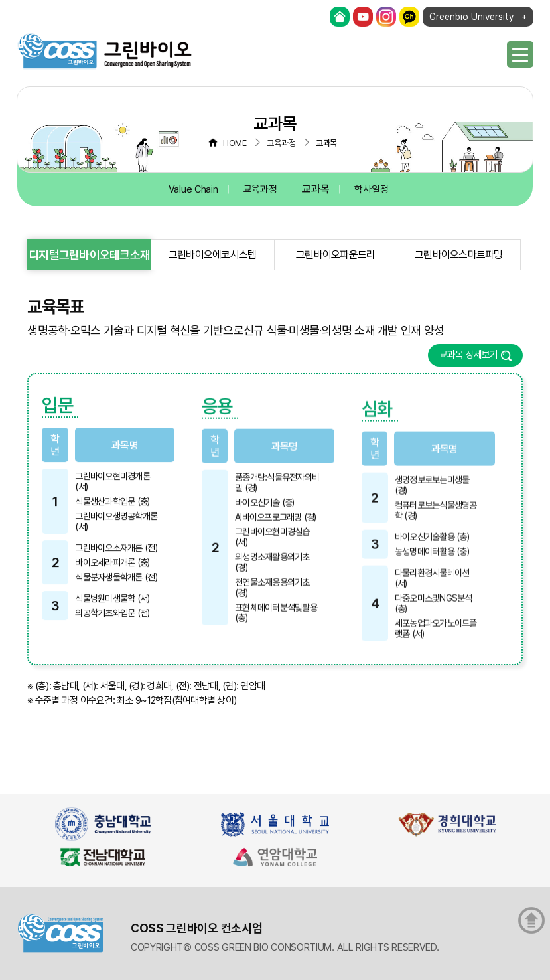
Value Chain (193, 189)
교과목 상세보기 (469, 355)
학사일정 (371, 189)
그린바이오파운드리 (335, 255)
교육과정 (260, 189)
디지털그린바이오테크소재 (89, 255)
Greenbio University (471, 17)
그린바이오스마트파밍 (459, 255)
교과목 (315, 189)
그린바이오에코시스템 (213, 255)
